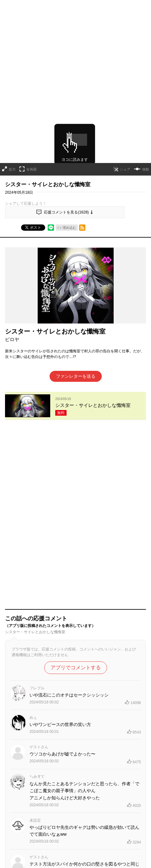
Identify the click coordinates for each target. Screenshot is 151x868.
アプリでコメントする (76, 485)
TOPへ (28, 781)
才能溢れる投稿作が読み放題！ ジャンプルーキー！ (75, 818)
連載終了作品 (117, 781)
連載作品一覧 (52, 781)
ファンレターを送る (76, 370)
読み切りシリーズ (84, 781)
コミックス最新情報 (76, 792)
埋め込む (69, 221)
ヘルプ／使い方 (18, 863)
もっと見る (73, 711)
